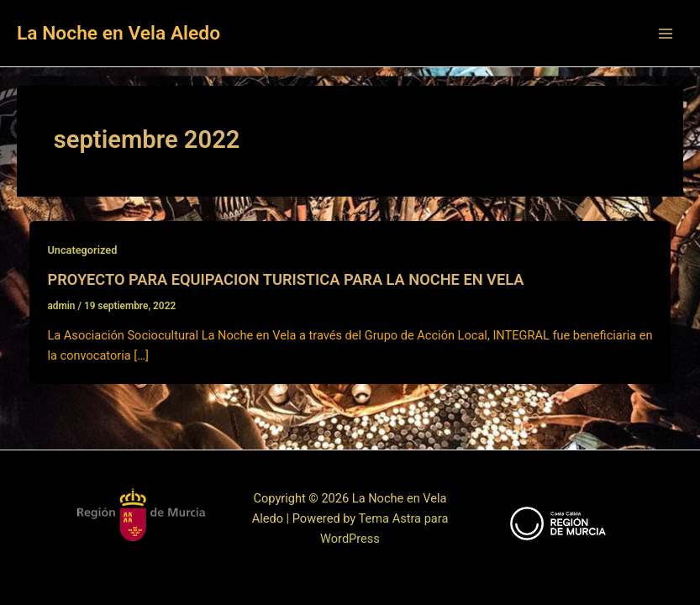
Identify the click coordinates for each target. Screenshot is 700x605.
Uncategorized (82, 250)
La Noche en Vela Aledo (118, 33)
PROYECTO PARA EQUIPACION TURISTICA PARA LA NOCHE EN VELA (285, 279)
